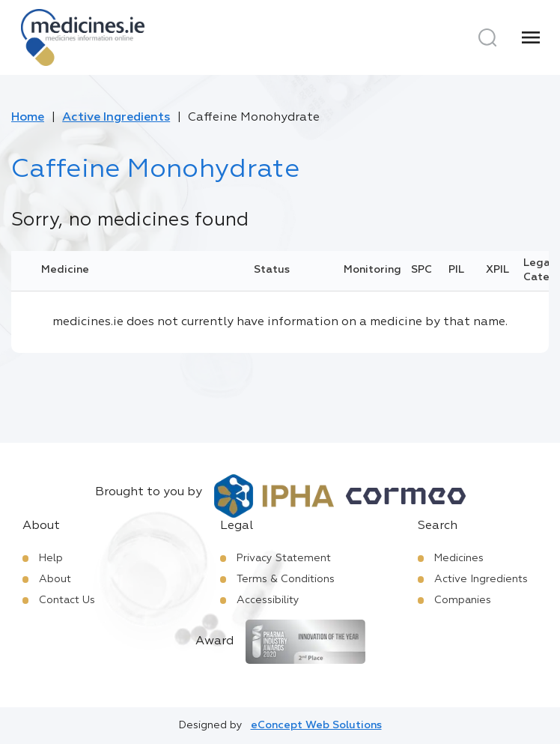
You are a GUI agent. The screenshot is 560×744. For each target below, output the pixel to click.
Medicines (459, 558)
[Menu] (531, 37)
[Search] (487, 37)
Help (51, 558)
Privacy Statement (284, 558)
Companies (463, 600)
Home (28, 118)
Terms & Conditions (286, 579)
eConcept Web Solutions (316, 725)
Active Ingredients (116, 118)
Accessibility (268, 600)
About (55, 579)
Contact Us (67, 600)
